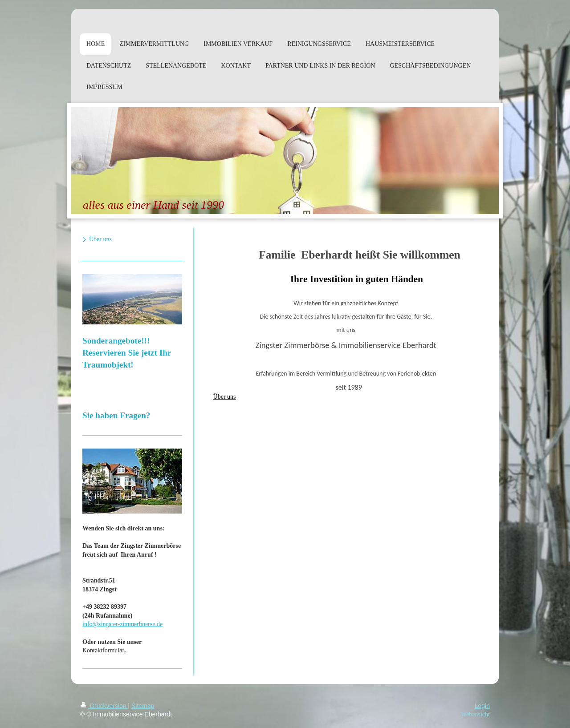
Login (482, 706)
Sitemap (143, 706)
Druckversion (104, 706)
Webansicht (475, 714)
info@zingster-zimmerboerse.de (122, 624)
